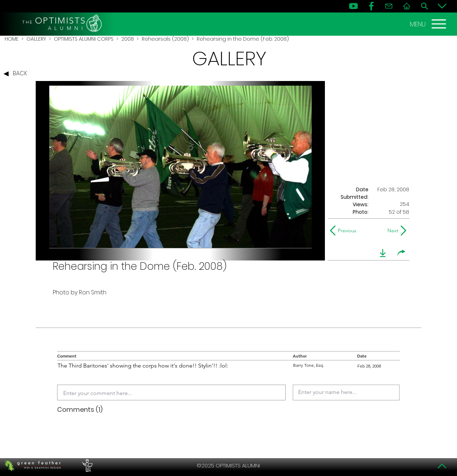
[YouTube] (353, 6)
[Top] (442, 466)
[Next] (391, 231)
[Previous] (345, 231)
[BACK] (17, 74)
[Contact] (389, 6)
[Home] (407, 6)
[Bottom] (442, 6)
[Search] (425, 6)
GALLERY (36, 39)
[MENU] (429, 24)
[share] (401, 253)
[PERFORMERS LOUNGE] (86, 466)
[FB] (371, 6)
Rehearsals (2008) (165, 39)
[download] (383, 253)
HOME (12, 39)
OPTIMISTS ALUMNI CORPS (84, 39)
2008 (128, 39)
